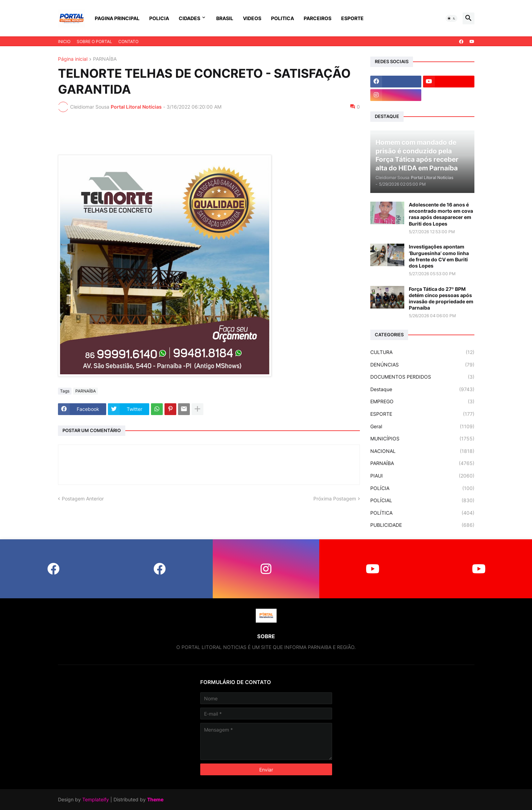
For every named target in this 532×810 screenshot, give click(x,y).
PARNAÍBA (105, 59)
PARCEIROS (318, 18)
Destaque (422, 389)
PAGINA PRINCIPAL (117, 18)
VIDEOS (252, 18)
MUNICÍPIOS (422, 439)
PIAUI (422, 476)
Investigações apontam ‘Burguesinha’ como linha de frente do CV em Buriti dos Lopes (439, 256)
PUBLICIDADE (422, 525)
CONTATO (128, 41)
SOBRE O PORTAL (94, 41)
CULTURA (422, 352)
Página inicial (73, 59)
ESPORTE (352, 18)
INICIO (64, 41)
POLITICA (282, 18)
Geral (422, 427)
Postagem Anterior (83, 499)
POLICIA (159, 18)
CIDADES (189, 18)
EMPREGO (422, 402)
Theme (155, 799)
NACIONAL (422, 451)
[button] (451, 18)
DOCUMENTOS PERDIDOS (422, 377)
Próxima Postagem (335, 499)
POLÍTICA (422, 513)
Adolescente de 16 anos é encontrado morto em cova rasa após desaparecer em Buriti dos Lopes (441, 214)
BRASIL (225, 18)
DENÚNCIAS (422, 365)
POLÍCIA (422, 488)
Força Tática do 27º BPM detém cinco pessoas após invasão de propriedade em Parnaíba (441, 298)
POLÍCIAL (422, 500)
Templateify (96, 799)
